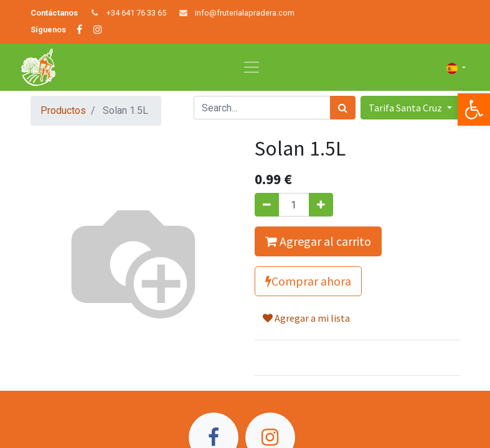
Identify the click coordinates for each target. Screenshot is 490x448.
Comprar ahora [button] (308, 281)
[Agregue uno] (321, 205)
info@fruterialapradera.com (245, 13)
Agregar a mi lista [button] (306, 318)
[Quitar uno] (267, 205)
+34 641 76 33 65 (136, 13)
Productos (63, 110)
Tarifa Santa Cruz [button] (406, 108)
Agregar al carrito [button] (318, 241)
